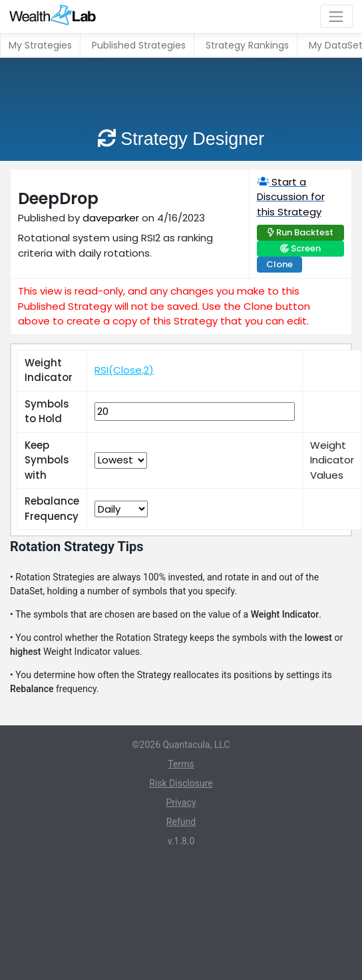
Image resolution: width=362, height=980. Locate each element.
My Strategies (40, 45)
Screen (306, 248)
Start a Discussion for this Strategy (291, 197)
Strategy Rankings (247, 45)
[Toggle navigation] (336, 16)
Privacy (181, 802)
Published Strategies (139, 45)
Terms (181, 764)
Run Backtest (305, 232)
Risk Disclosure (181, 783)
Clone (279, 264)
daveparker (111, 218)
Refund (181, 822)
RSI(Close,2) (124, 370)
